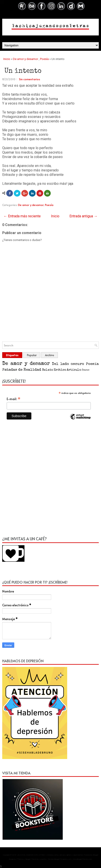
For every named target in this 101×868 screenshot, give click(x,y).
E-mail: (14, 399)
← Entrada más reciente (22, 216)
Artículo (74, 370)
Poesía (44, 59)
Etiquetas (12, 355)
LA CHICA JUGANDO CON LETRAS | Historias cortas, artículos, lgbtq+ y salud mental (50, 855)
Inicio (7, 59)
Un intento (23, 71)
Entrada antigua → (83, 216)
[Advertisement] (50, 480)
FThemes (20, 859)
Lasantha (43, 859)
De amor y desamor (25, 59)
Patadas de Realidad (22, 370)
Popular (32, 355)
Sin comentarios (29, 79)
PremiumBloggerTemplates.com (60, 859)
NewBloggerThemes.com (83, 859)
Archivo (49, 355)
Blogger (96, 855)
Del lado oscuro (68, 364)
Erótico (60, 370)
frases (86, 370)
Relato (47, 370)
